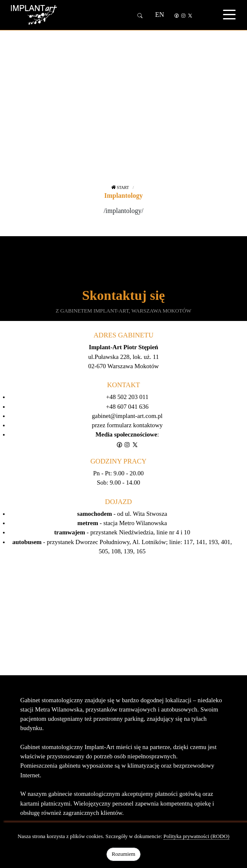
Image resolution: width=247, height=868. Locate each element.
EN (160, 15)
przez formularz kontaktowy (127, 425)
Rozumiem (123, 854)
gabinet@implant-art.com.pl (127, 416)
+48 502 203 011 (128, 397)
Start (120, 187)
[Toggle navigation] (229, 14)
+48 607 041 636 (127, 407)
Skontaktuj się (124, 295)
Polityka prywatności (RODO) (196, 836)
